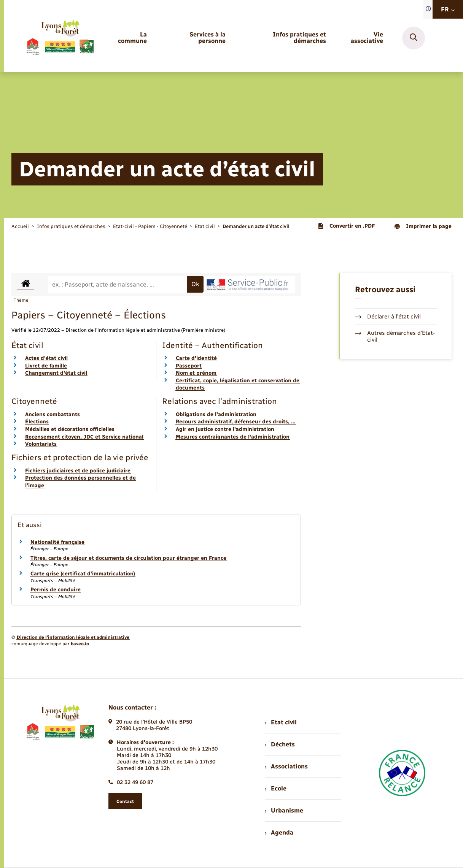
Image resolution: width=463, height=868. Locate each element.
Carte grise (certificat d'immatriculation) (83, 574)
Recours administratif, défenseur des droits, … (236, 422)
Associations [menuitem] (286, 766)
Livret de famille (46, 366)
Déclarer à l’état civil (388, 317)
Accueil (20, 226)
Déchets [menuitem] (280, 744)
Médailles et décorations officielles (70, 429)
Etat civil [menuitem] (281, 722)
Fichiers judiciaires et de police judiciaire (78, 471)
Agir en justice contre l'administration (225, 429)
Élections (37, 422)
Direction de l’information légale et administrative (73, 637)
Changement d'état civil (56, 373)
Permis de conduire (56, 590)
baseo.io (80, 644)
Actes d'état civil (46, 358)
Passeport (189, 366)
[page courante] (256, 226)
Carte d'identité (196, 358)
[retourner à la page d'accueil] (60, 38)
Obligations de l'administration (216, 414)
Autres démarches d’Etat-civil (395, 336)
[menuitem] (128, 38)
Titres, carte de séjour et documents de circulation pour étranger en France (128, 558)
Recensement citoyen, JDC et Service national (84, 437)
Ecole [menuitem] (275, 788)
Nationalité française (57, 542)
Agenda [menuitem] (279, 832)
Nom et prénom (196, 373)
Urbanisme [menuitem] (284, 810)
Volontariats (41, 444)
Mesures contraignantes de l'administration (233, 437)
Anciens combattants (53, 414)
